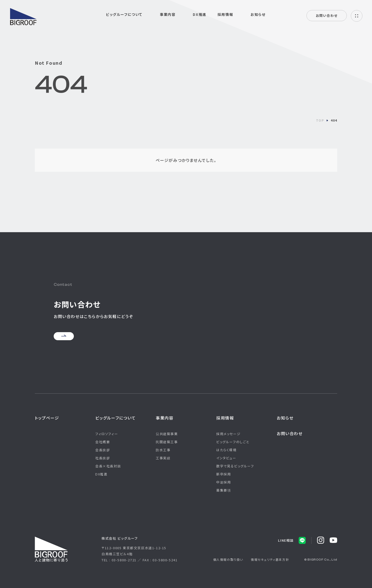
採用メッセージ (228, 434)
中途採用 (224, 482)
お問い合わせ (327, 15)
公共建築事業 (167, 434)
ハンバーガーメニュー (357, 16)
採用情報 (225, 418)
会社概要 (103, 442)
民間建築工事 (167, 442)
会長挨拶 (103, 450)
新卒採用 (224, 474)
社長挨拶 (103, 458)
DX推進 (199, 14)
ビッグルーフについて (116, 418)
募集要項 (224, 490)
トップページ (47, 418)
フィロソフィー (107, 434)
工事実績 (163, 458)
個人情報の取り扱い (228, 559)
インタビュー (226, 458)
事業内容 (165, 418)
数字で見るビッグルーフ (235, 466)
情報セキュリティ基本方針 (270, 559)
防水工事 (163, 450)
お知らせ (258, 14)
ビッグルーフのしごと (233, 442)
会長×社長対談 (108, 466)
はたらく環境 (226, 450)
